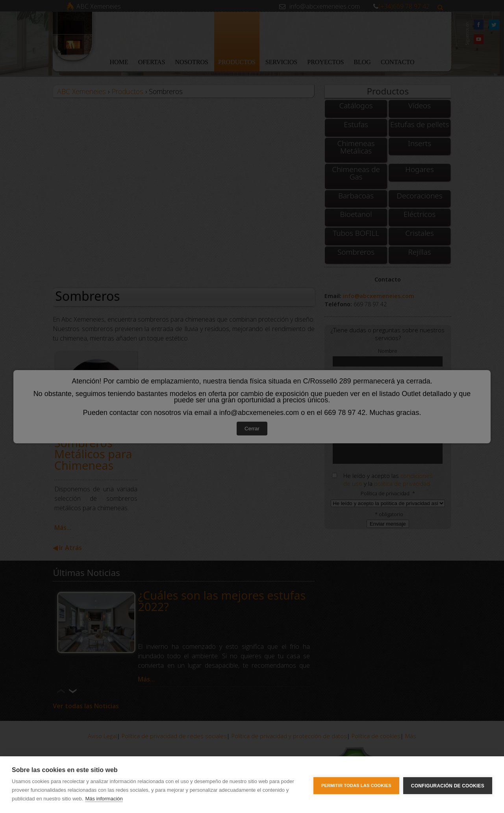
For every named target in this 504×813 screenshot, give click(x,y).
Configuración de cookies (448, 785)
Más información (104, 799)
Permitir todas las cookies (356, 785)
